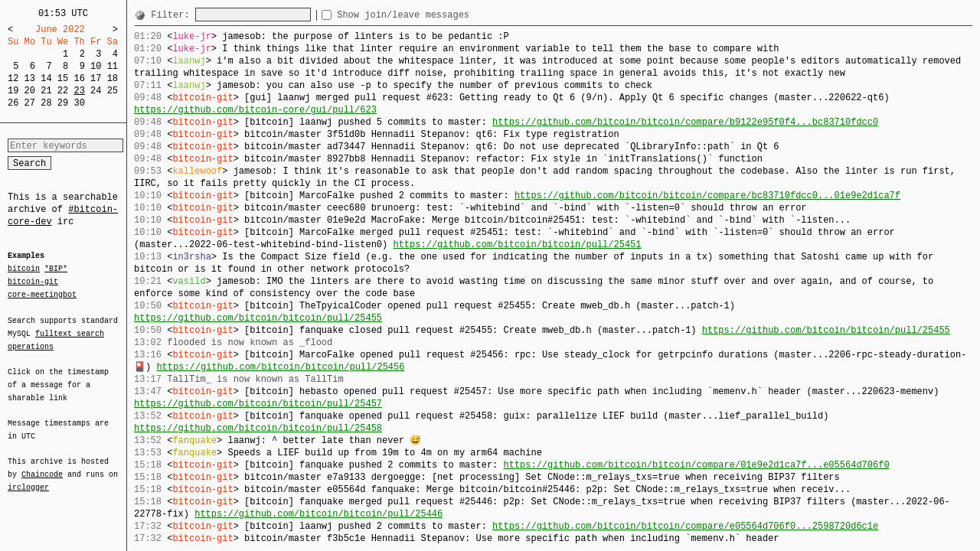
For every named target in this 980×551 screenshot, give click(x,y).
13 (30, 78)
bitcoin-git (33, 282)
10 (96, 66)
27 (30, 103)
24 (96, 91)
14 (46, 78)
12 (13, 78)
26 (13, 103)
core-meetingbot (42, 294)
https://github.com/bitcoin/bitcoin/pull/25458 (258, 428)
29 (63, 103)
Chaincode (42, 465)
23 (79, 91)
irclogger (28, 478)
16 (79, 78)
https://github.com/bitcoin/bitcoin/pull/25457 (258, 404)
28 (46, 103)
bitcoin (24, 269)
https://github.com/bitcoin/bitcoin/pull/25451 (517, 245)
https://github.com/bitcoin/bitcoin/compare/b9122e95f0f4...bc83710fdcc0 (685, 122)
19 (13, 91)
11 (113, 66)
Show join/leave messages (431, 15)
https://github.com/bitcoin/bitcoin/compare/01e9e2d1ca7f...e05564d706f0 (696, 465)
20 (30, 91)
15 (63, 78)
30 (79, 103)
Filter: (173, 15)
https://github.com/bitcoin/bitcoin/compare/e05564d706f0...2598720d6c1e (685, 526)
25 (113, 91)
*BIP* (56, 269)
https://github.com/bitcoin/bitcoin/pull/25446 (318, 514)
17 (96, 78)
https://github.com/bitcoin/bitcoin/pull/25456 (280, 367)
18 (113, 78)
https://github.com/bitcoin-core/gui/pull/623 (255, 110)
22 (63, 91)
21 (46, 91)
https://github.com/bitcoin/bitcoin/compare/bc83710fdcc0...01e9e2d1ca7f (707, 196)
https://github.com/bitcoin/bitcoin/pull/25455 (258, 318)
